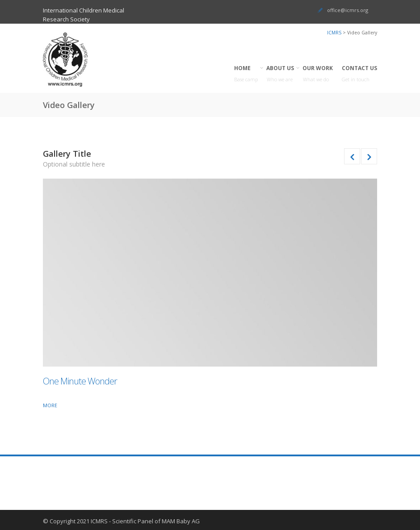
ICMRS (334, 33)
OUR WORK (318, 74)
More (50, 405)
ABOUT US (280, 74)
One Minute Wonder (80, 381)
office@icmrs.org (348, 10)
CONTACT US (359, 74)
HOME (246, 74)
